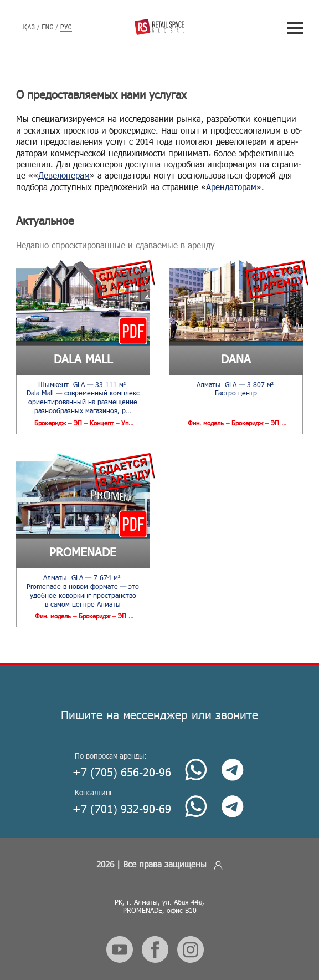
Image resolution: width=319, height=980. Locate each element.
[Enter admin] (218, 860)
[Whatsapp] (194, 761)
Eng (48, 27)
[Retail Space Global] (159, 27)
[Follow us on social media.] (120, 945)
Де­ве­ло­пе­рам (64, 175)
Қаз (29, 27)
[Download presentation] (133, 331)
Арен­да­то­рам (231, 187)
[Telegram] (230, 761)
